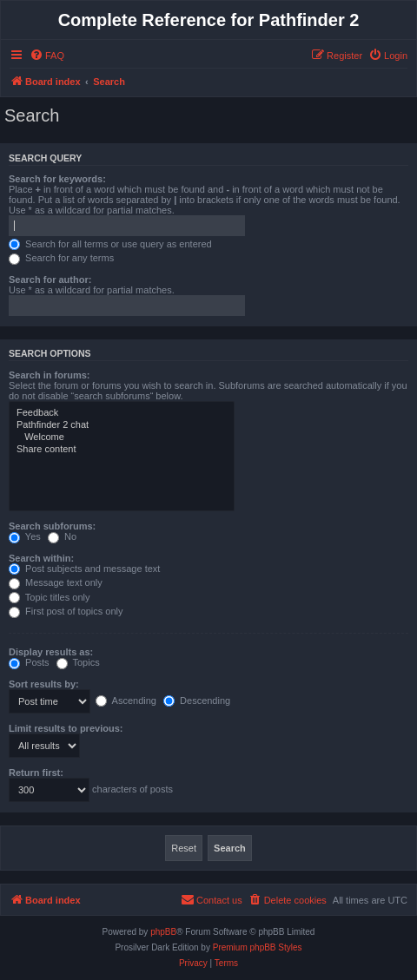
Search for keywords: (57, 179)
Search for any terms (61, 258)
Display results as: (51, 652)
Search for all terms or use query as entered (110, 244)
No (62, 536)
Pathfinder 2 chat (122, 425)
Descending (197, 700)
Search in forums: (50, 375)
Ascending (126, 700)
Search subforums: (52, 526)
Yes (25, 536)
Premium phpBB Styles (258, 947)
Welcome (122, 437)
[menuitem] (47, 56)
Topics (78, 662)
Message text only (56, 582)
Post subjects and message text (84, 569)
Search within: (41, 558)
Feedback (122, 413)
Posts (29, 662)
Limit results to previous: (66, 728)
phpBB (163, 932)
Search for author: (50, 280)
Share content (122, 450)
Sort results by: (44, 684)
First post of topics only (66, 611)
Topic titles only (49, 597)
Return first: (36, 773)
